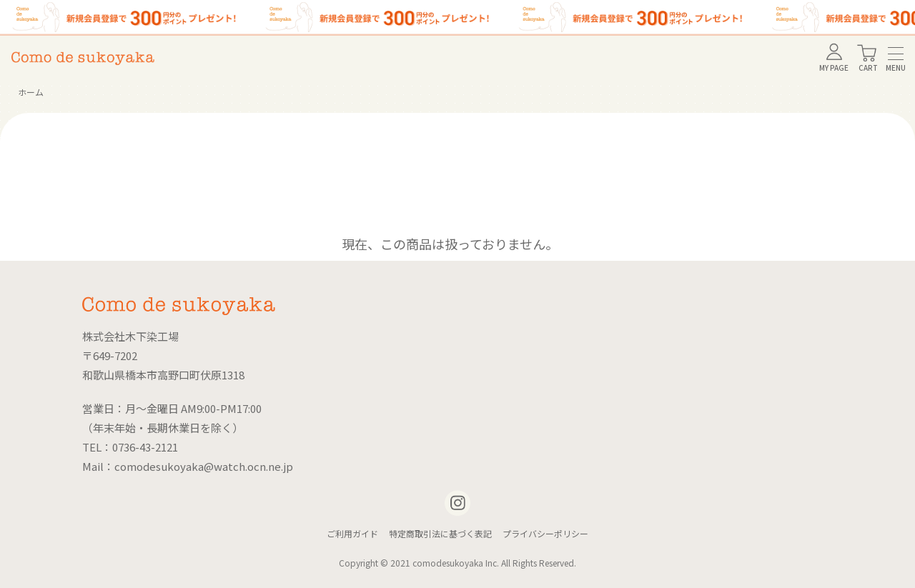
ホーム (31, 92)
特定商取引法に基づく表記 (440, 533)
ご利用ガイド (352, 533)
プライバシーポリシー (545, 533)
